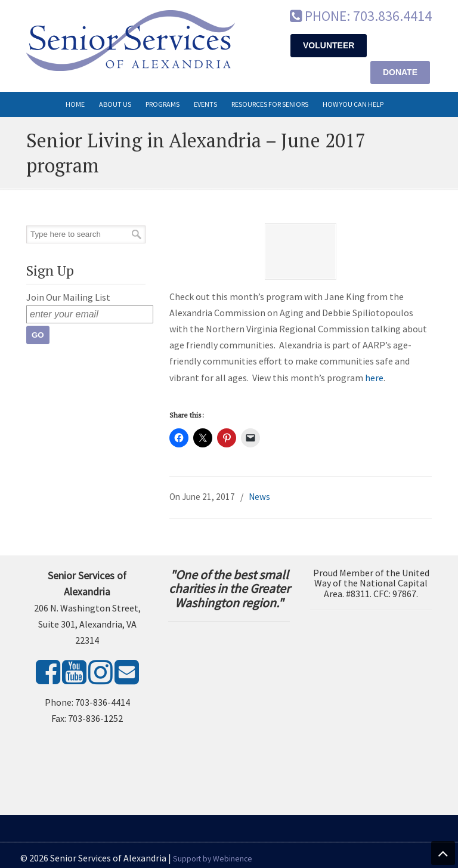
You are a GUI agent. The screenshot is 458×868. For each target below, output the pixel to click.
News (259, 497)
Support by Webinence (213, 859)
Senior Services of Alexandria (131, 41)
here (374, 378)
